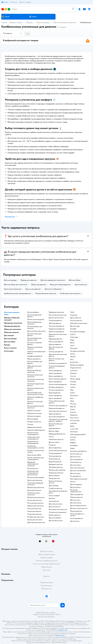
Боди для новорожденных (36, 430)
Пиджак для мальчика (56, 473)
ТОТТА (73, 440)
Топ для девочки (76, 476)
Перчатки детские (76, 497)
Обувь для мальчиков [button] (12, 329)
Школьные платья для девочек (35, 344)
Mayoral (73, 357)
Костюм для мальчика (35, 500)
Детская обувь (54, 486)
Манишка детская (76, 511)
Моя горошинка (33, 468)
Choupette (74, 348)
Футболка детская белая (57, 470)
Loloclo (73, 387)
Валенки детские (55, 515)
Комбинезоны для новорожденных (33, 438)
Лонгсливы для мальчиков (58, 315)
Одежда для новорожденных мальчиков (33, 464)
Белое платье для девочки (58, 379)
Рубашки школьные (34, 411)
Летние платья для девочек (58, 384)
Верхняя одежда (43, 22)
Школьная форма (33, 312)
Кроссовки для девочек (57, 417)
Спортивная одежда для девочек (57, 367)
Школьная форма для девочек (34, 316)
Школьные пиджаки (34, 416)
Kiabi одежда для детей (78, 434)
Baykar (72, 426)
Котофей (73, 329)
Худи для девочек (55, 393)
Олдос (72, 340)
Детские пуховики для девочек (56, 360)
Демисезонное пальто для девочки (58, 335)
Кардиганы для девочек (57, 329)
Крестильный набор (34, 455)
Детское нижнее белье (78, 471)
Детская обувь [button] (10, 342)
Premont (73, 412)
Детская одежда (33, 419)
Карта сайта (46, 570)
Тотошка (73, 384)
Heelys (72, 448)
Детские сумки (75, 500)
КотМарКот (74, 446)
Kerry (72, 359)
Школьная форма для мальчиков (34, 323)
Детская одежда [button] (10, 339)
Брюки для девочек (55, 382)
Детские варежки (76, 485)
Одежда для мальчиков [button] (13, 323)
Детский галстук (76, 503)
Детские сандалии (55, 518)
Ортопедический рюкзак (79, 479)
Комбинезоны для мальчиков (33, 494)
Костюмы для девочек (56, 390)
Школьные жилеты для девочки (35, 402)
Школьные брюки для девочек (35, 362)
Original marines (76, 368)
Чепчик (73, 482)
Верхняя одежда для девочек (65, 22)
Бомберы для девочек (56, 387)
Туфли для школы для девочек (34, 367)
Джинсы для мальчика (56, 318)
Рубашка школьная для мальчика (35, 348)
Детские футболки (55, 448)
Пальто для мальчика (34, 511)
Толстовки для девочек (57, 326)
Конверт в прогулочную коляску (36, 451)
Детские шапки (75, 487)
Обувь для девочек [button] (11, 332)
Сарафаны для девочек (35, 356)
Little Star (73, 423)
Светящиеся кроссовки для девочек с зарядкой (58, 420)
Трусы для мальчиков (77, 468)
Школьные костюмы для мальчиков (36, 380)
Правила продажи (47, 558)
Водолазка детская (55, 462)
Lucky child (74, 429)
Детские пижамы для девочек (56, 348)
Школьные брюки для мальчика (35, 327)
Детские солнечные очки (79, 508)
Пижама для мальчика (35, 514)
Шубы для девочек (55, 344)
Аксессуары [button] (9, 351)
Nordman (52, 498)
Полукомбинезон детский (58, 451)
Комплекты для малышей (36, 477)
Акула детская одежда (78, 332)
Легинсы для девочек (56, 342)
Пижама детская (76, 462)
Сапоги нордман (54, 496)
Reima (72, 343)
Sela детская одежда (77, 365)
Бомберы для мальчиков (36, 517)
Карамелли (74, 415)
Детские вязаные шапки (78, 506)
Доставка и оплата (47, 551)
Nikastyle (73, 373)
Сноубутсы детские (55, 488)
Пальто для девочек (55, 371)
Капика (73, 354)
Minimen (73, 404)
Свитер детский (54, 478)
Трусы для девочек (76, 459)
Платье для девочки (55, 321)
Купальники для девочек (78, 451)
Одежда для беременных (57, 434)
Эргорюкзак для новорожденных (33, 442)
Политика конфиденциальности (47, 561)
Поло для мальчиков (34, 509)
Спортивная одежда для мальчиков (35, 484)
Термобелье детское (56, 467)
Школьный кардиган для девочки (35, 385)
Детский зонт (75, 521)
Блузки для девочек (55, 396)
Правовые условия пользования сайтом (47, 615)
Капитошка (74, 432)
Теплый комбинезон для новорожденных (35, 459)
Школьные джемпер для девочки (35, 389)
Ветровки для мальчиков (36, 488)
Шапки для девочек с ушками (77, 515)
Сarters (73, 393)
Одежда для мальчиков (56, 312)
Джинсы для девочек (56, 376)
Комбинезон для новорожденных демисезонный (33, 473)
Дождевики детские (56, 464)
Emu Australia (75, 421)
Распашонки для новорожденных (33, 434)
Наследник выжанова (77, 351)
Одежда (29, 22)
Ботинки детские (76, 321)
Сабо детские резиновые (79, 323)
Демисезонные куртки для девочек (58, 355)
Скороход (74, 315)
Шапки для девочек (77, 495)
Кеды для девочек (55, 428)
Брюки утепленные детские (55, 482)
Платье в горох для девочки (58, 406)
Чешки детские (54, 501)
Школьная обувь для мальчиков (34, 371)
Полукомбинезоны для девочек (57, 402)
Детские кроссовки (56, 504)
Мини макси (74, 418)
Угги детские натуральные (58, 512)
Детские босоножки (56, 521)
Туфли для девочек (55, 414)
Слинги (51, 437)
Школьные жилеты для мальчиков (35, 376)
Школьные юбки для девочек (34, 335)
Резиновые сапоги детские (58, 510)
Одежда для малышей (34, 427)
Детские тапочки (55, 507)
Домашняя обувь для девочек (56, 425)
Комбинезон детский (56, 439)
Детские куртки (54, 442)
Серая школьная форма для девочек (36, 352)
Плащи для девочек (55, 453)
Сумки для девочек (77, 518)
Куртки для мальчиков (35, 480)
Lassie (72, 346)
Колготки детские (76, 454)
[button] (33, 17)
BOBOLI (73, 443)
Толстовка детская (55, 456)
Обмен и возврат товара (46, 554)
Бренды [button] (7, 345)
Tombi (72, 312)
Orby (72, 390)
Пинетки (30, 424)
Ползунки (52, 445)
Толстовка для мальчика (35, 503)
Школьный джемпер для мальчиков (35, 407)
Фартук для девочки (34, 359)
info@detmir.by (62, 630)
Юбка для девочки (55, 323)
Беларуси (52, 617)
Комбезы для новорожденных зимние (36, 447)
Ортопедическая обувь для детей (58, 492)
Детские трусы (75, 473)
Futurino (73, 376)
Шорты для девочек (55, 373)
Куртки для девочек (55, 398)
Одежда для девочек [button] (12, 326)
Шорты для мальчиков (35, 520)
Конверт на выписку (34, 422)
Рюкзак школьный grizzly (36, 319)
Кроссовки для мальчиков (58, 411)
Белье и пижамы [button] (10, 348)
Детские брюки (54, 476)
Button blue (74, 362)
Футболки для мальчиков (36, 498)
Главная (4, 22)
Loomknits (74, 371)
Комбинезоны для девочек (58, 363)
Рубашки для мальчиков (35, 506)
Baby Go (73, 407)
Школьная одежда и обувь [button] (12, 313)
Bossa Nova (74, 396)
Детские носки (75, 457)
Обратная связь (47, 567)
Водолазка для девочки (57, 408)
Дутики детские (76, 318)
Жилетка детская (54, 459)
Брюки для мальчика (34, 490)
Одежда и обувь (16, 22)
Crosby (73, 409)
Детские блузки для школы (36, 331)
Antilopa (73, 382)
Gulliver (73, 334)
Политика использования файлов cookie (46, 564)
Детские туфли (54, 431)
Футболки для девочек (56, 332)
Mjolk (72, 401)
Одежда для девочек (56, 339)
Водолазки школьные (35, 413)
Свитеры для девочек (56, 352)
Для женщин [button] (9, 335)
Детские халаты (75, 465)
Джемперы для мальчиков (36, 523)
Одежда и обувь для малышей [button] (12, 319)
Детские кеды (75, 326)
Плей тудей (74, 337)
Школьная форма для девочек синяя (34, 339)
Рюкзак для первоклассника (76, 491)
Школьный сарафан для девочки (35, 398)
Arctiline (73, 437)
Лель (72, 398)
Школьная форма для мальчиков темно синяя (35, 394)
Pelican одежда (75, 379)
